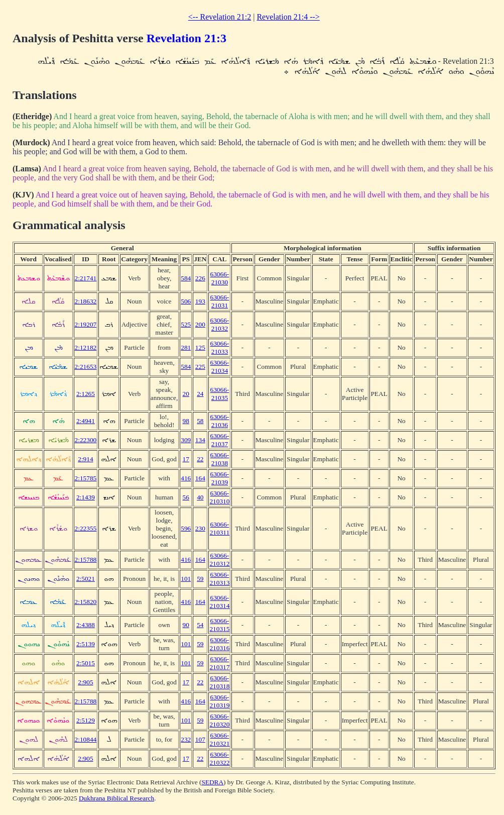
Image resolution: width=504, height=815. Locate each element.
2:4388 (86, 625)
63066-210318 (219, 682)
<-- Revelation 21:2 (220, 17)
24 (200, 394)
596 (186, 528)
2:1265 (86, 394)
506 (186, 301)
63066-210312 (219, 559)
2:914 (85, 459)
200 (200, 324)
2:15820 (86, 602)
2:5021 (86, 579)
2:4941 (86, 421)
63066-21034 (220, 367)
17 (186, 459)
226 (200, 278)
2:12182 (86, 347)
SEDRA (212, 782)
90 (186, 625)
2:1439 (86, 497)
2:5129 (86, 720)
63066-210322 (219, 758)
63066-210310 (219, 497)
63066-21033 (220, 347)
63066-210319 (219, 701)
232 (186, 739)
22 (200, 459)
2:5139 (86, 644)
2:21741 (86, 278)
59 (200, 579)
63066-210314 (219, 602)
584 (186, 278)
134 (200, 440)
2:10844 (86, 739)
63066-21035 (220, 394)
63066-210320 (219, 720)
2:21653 (86, 367)
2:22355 (86, 528)
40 (200, 497)
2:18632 (86, 301)
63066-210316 (219, 644)
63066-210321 (219, 739)
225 (200, 367)
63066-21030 (220, 278)
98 (186, 421)
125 (200, 347)
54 (200, 625)
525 (186, 324)
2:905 (85, 682)
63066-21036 (220, 421)
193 (200, 301)
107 (200, 739)
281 (186, 347)
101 (186, 579)
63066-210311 (220, 528)
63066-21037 (220, 440)
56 (186, 497)
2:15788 (86, 559)
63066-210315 (219, 625)
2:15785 (86, 478)
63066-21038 (220, 459)
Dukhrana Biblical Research (116, 798)
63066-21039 (220, 478)
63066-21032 (220, 324)
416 (186, 478)
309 (186, 440)
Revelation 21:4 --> (288, 17)
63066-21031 (220, 301)
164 (200, 478)
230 (200, 528)
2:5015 (86, 663)
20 (186, 394)
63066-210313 (219, 579)
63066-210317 (219, 663)
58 (200, 421)
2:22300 (86, 440)
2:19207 (86, 324)
